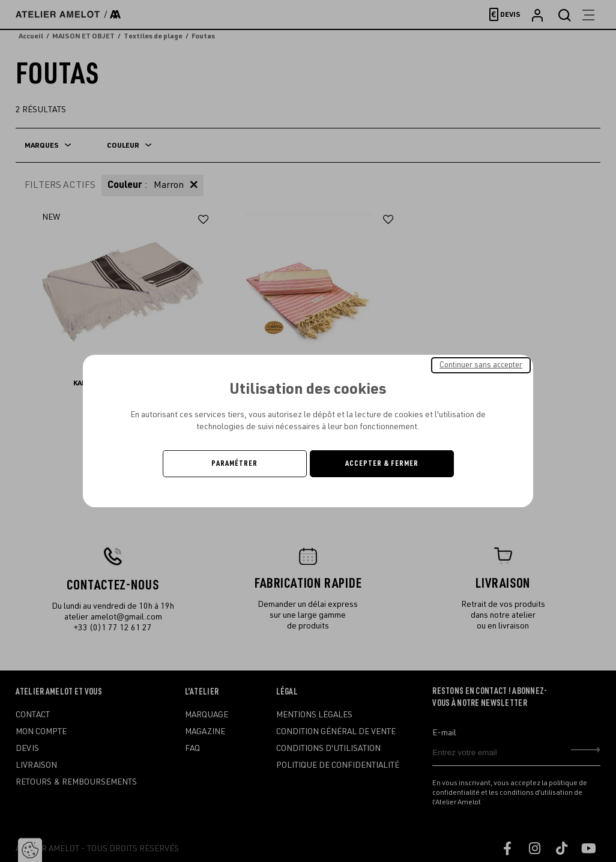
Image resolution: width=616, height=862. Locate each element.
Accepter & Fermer (382, 463)
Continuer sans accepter (481, 365)
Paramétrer (234, 463)
